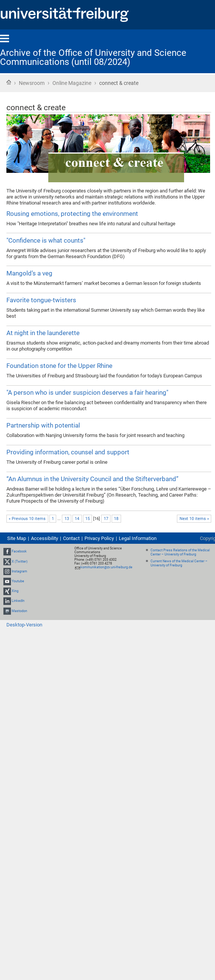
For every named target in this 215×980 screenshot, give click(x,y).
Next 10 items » (194, 519)
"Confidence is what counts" (46, 240)
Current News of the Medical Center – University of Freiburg (179, 563)
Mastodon (19, 611)
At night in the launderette (43, 333)
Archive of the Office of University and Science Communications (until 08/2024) (93, 57)
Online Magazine (72, 83)
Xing (15, 591)
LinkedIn (18, 601)
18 (116, 519)
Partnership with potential (43, 425)
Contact (71, 538)
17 (106, 519)
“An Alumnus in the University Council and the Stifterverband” (92, 479)
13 (67, 519)
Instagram (19, 571)
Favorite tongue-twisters (41, 300)
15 (88, 519)
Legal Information (138, 538)
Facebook (19, 551)
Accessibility (45, 538)
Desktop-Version (24, 625)
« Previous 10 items (27, 519)
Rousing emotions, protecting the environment (72, 214)
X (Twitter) (20, 562)
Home (9, 82)
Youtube (18, 581)
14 (77, 519)
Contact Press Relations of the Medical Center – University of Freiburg (180, 552)
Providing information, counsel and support (68, 452)
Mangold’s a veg (29, 273)
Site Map (17, 538)
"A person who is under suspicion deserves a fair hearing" (87, 392)
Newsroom (32, 83)
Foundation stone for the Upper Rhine (59, 366)
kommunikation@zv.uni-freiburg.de (106, 567)
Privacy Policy (99, 538)
